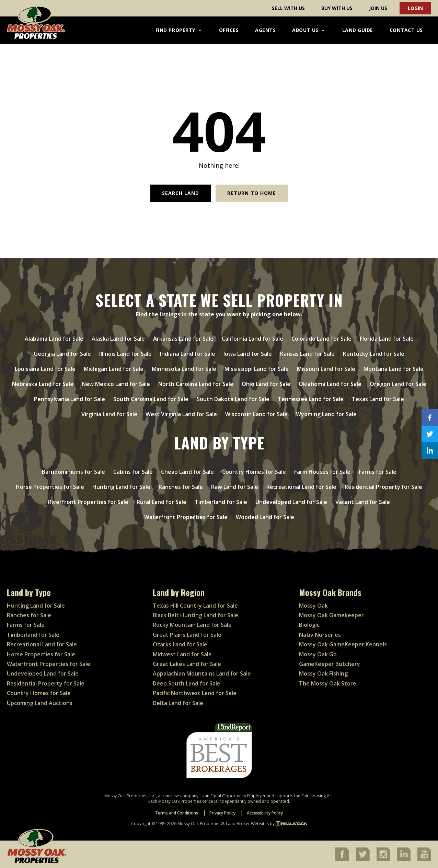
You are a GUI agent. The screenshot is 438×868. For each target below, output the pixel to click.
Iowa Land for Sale (248, 354)
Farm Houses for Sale (322, 472)
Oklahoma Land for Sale (330, 384)
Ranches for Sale (181, 487)
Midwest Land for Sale (182, 654)
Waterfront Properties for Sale (186, 517)
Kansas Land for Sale (307, 354)
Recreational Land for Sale (301, 487)
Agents (265, 30)
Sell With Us (288, 8)
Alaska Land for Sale (118, 339)
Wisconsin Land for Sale (256, 414)
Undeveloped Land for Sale (291, 502)
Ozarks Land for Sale (180, 644)
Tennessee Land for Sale (311, 399)
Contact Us (406, 30)
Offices (229, 30)
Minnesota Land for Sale (184, 369)
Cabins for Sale (133, 472)
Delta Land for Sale (178, 703)
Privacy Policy (222, 813)
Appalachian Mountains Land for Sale (202, 673)
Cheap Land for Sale (187, 472)
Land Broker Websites (247, 824)
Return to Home (252, 193)
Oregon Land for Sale (398, 384)
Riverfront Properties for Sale (88, 502)
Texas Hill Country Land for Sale (195, 606)
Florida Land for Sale (387, 339)
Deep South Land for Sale (187, 683)
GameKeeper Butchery (330, 664)
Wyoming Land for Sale (326, 414)
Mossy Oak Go (318, 654)
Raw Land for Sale (235, 487)
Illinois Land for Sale (125, 354)
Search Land (181, 193)
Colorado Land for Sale (321, 339)
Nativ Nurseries (320, 635)
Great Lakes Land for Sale (187, 664)
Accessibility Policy (265, 813)
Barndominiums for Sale (73, 472)
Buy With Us (337, 8)
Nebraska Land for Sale (43, 384)
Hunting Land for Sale (121, 487)
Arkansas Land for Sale (183, 339)
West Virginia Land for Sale (181, 414)
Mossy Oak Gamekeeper (331, 615)
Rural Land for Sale (162, 502)
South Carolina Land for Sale (151, 399)
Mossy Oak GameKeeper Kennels (343, 644)
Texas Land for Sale (378, 399)
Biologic (309, 625)
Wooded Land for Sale (265, 517)
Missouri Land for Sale (326, 369)
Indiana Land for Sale (188, 354)
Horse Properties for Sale (50, 487)
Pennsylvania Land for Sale (70, 399)
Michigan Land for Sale (114, 369)
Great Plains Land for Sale (187, 635)
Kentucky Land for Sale (374, 354)
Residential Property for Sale (383, 487)
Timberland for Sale (221, 502)
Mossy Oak (313, 606)
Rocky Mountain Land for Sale (192, 625)
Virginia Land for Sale (109, 414)
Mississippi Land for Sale (257, 369)
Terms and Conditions (177, 813)
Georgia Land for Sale (62, 354)
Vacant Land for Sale (363, 502)
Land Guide (358, 30)
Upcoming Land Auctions (40, 703)
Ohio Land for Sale (266, 384)
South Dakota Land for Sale (233, 399)
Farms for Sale (378, 472)
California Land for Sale (252, 339)
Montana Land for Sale (394, 369)
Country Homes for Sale (254, 472)
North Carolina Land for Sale (196, 384)
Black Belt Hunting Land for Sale (195, 615)
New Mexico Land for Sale (116, 384)
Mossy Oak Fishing (323, 673)
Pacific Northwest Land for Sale (195, 693)
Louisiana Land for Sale (45, 369)
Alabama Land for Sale (54, 339)
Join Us (378, 8)
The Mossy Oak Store (328, 683)
